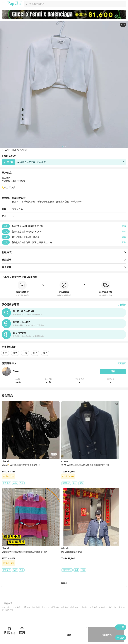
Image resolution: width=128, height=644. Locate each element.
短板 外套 (17, 607)
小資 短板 (45, 607)
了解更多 (122, 305)
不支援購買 (106, 635)
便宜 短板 (36, 607)
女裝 (14, 209)
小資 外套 (103, 607)
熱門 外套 (113, 607)
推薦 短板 (74, 607)
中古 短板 (65, 607)
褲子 (45, 353)
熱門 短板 (55, 607)
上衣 (25, 353)
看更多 (64, 583)
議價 (69, 635)
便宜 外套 (94, 607)
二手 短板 (26, 607)
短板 (4, 607)
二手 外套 (84, 607)
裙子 (35, 353)
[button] (17, 381)
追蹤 (113, 371)
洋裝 (15, 353)
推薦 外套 (9, 610)
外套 (21, 209)
